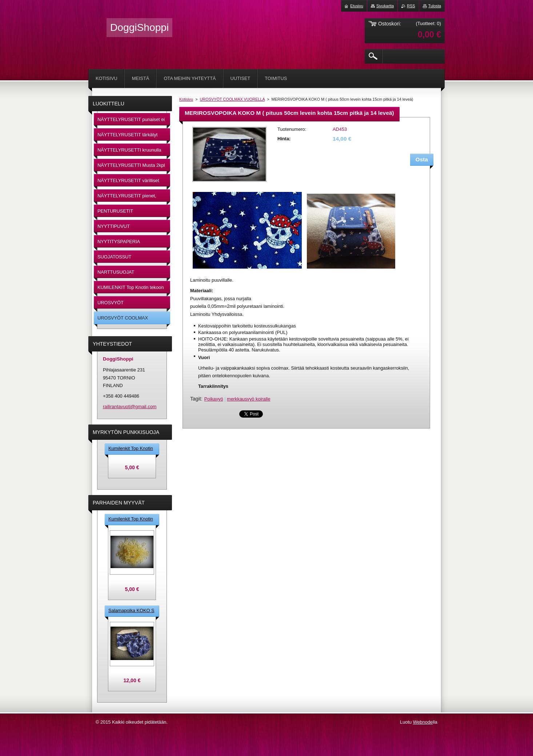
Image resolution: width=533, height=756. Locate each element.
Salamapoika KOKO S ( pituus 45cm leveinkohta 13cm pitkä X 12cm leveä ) (131, 611)
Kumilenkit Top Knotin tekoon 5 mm (131, 449)
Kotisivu (186, 99)
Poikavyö (214, 399)
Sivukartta (385, 6)
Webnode (423, 722)
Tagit (196, 399)
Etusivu (357, 6)
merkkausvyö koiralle (249, 399)
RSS (411, 6)
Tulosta (435, 6)
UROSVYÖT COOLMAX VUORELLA (233, 99)
